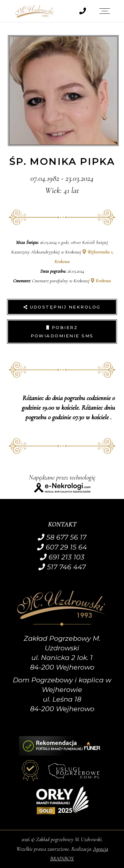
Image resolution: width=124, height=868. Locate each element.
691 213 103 (62, 557)
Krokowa (101, 281)
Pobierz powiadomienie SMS (62, 332)
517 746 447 (62, 567)
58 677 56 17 (62, 537)
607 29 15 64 (62, 547)
